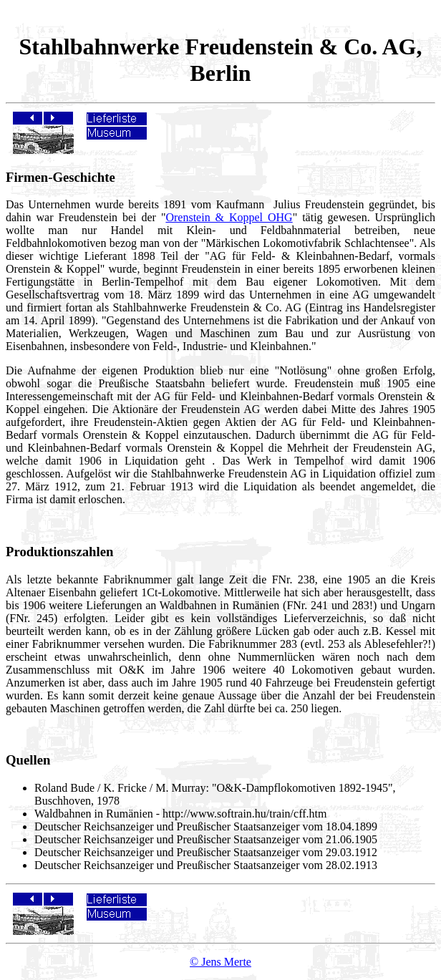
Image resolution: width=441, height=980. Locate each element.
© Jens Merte (220, 962)
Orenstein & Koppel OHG (229, 217)
